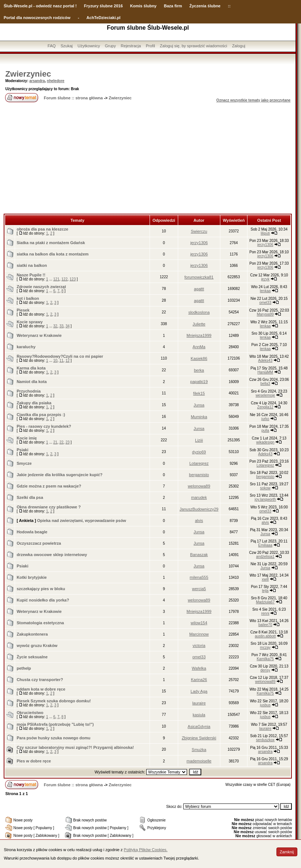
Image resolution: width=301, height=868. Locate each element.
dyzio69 (199, 452)
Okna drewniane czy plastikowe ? (49, 507)
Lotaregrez (199, 463)
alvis (199, 521)
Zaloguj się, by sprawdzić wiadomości (193, 46)
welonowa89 (199, 486)
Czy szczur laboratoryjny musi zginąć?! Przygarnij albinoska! (75, 747)
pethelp (24, 668)
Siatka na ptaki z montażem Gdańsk (51, 243)
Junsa (199, 405)
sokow (265, 488)
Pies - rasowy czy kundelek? (44, 426)
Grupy (110, 46)
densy (265, 670)
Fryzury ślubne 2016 (103, 6)
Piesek (23, 310)
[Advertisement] (148, 159)
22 (61, 442)
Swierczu (199, 231)
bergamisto (199, 475)
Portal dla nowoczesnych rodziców (37, 18)
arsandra (37, 81)
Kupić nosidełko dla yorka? (43, 600)
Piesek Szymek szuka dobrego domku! (54, 701)
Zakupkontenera (32, 634)
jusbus (265, 705)
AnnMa (199, 347)
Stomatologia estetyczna (40, 623)
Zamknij (287, 852)
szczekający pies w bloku (41, 589)
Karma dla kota (31, 368)
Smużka (199, 750)
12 (68, 361)
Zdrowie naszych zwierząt (41, 287)
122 (65, 279)
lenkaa (265, 291)
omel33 (265, 303)
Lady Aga (199, 691)
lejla (265, 591)
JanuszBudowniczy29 (199, 509)
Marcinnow (199, 634)
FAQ (52, 46)
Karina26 (199, 680)
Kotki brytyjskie (32, 577)
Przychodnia (28, 391)
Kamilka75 (265, 659)
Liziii (199, 440)
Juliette (199, 324)
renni (265, 613)
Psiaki (22, 450)
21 (55, 442)
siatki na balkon (32, 265)
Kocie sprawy (30, 322)
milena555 (199, 577)
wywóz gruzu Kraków (37, 646)
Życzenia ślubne (205, 6)
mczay (265, 648)
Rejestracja (131, 46)
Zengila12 (265, 407)
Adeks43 (265, 361)
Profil (150, 46)
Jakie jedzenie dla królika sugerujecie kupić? (59, 475)
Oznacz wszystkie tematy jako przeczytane (253, 100)
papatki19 (199, 382)
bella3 (265, 384)
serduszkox (265, 740)
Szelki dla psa (30, 497)
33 (61, 326)
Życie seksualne (32, 657)
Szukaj (67, 46)
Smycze (24, 463)
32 (55, 326)
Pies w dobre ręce (34, 761)
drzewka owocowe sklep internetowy (52, 555)
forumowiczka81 (199, 277)
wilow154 (199, 623)
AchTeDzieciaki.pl (104, 18)
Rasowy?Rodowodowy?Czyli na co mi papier (60, 356)
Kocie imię (27, 438)
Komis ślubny (143, 6)
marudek (199, 497)
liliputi (265, 233)
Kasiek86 (199, 358)
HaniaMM (265, 372)
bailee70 (265, 625)
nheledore (56, 81)
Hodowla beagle (32, 532)
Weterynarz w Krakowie (39, 335)
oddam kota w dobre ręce (41, 689)
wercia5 (199, 589)
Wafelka (199, 668)
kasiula (199, 715)
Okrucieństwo (30, 713)
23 (68, 442)
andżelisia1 (265, 557)
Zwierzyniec (28, 74)
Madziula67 (265, 602)
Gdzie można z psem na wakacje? (49, 486)
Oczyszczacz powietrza (39, 543)
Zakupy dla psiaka (34, 403)
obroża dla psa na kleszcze (42, 229)
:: (229, 6)
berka (199, 370)
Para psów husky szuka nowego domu (53, 738)
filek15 (199, 393)
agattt (199, 289)
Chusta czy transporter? (40, 680)
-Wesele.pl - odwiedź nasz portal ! (45, 6)
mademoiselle (199, 761)
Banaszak (199, 555)
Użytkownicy (89, 46)
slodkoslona (199, 312)
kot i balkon (28, 298)
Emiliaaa (265, 545)
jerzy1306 (199, 243)
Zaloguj (239, 46)
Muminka (199, 417)
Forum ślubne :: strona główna (74, 98)
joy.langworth (265, 499)
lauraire (199, 703)
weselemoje (265, 395)
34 (68, 326)
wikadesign (265, 442)
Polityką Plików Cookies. (146, 850)
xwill (265, 579)
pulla (265, 431)
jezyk (265, 279)
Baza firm (173, 6)
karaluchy (26, 347)
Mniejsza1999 (199, 335)
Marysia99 (265, 314)
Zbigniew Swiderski (199, 738)
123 (73, 279)
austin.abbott (265, 636)
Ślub (8, 6)
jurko (265, 419)
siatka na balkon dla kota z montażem (52, 254)
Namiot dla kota (32, 382)
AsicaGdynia (199, 727)
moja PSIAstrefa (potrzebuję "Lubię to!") (55, 724)
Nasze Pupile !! (31, 275)
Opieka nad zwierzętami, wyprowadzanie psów (82, 521)
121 (56, 279)
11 (61, 361)
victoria (199, 646)
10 (55, 361)
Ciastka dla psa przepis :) (41, 415)
